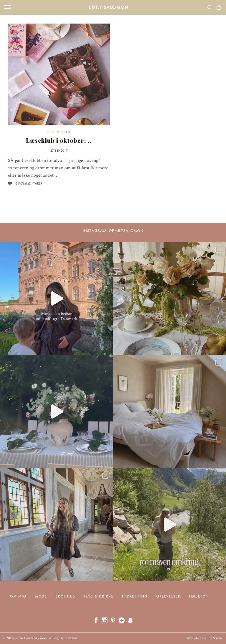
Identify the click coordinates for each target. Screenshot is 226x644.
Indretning (135, 596)
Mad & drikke (99, 596)
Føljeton (199, 596)
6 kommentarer (29, 183)
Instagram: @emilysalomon (113, 231)
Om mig (18, 596)
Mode (41, 596)
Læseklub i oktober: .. (59, 140)
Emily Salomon (109, 7)
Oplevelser (59, 132)
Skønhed (65, 596)
